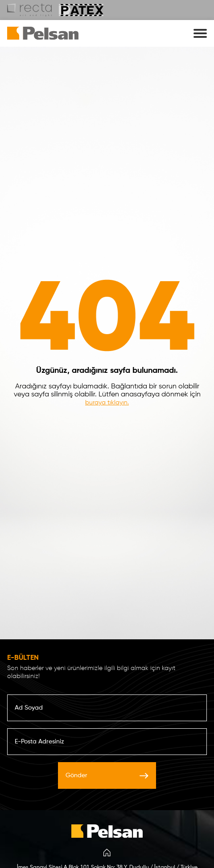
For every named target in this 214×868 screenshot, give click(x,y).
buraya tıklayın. (107, 403)
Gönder (107, 775)
